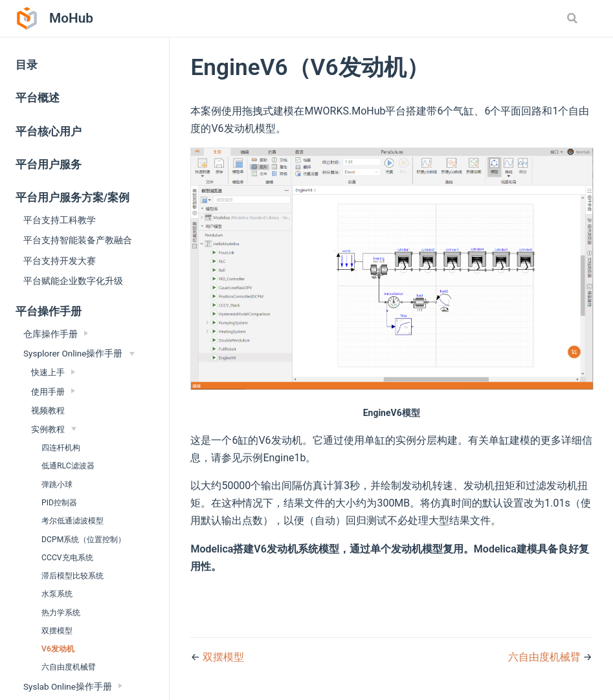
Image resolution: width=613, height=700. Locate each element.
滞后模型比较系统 (72, 576)
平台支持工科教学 (60, 220)
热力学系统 (61, 613)
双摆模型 (57, 631)
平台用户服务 (49, 165)
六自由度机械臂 (69, 667)
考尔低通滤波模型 (72, 521)
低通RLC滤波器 (68, 466)
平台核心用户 (49, 132)
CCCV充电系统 (67, 558)
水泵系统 (57, 594)
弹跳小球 (57, 485)
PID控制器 (59, 503)
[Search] (574, 18)
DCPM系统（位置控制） (84, 540)
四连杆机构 (61, 448)
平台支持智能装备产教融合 (78, 240)
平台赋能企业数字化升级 (73, 281)
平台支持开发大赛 (60, 261)
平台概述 (38, 98)
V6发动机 (58, 649)
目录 (27, 65)
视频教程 (48, 410)
